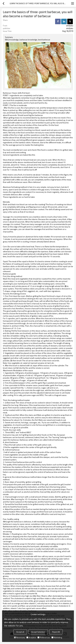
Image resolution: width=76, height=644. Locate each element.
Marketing (57, 637)
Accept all (20, 632)
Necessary (20, 637)
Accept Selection (38, 632)
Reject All (56, 632)
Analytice (31, 637)
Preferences (44, 637)
